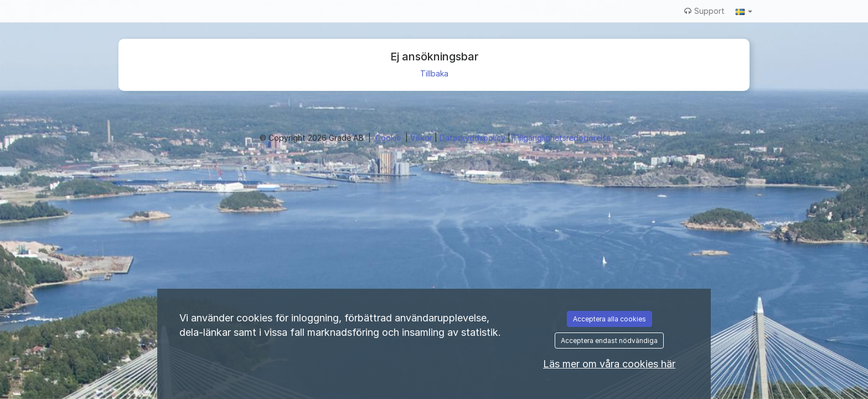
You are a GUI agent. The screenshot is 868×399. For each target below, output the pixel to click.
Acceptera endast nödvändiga (609, 341)
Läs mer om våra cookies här (609, 364)
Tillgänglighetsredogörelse (562, 138)
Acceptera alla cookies (609, 319)
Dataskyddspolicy (474, 138)
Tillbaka (434, 73)
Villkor (422, 138)
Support (704, 11)
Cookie (389, 138)
